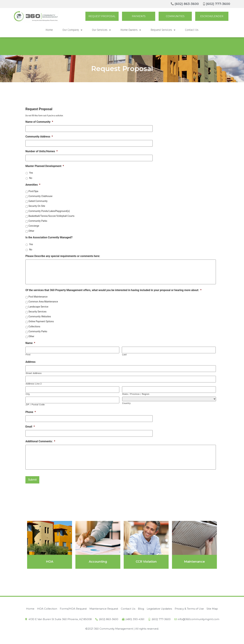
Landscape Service (38, 308)
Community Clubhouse (40, 195)
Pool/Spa (33, 190)
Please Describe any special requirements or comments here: (63, 255)
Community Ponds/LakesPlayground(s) (49, 210)
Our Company (72, 30)
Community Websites (40, 318)
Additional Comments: (40, 439)
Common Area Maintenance (43, 303)
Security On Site (37, 205)
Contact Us (192, 30)
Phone (31, 410)
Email (30, 425)
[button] (102, 16)
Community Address (39, 136)
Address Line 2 (34, 383)
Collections (34, 327)
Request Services (163, 30)
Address (30, 362)
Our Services (101, 30)
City (28, 393)
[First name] (72, 351)
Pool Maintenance (38, 298)
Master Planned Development (45, 165)
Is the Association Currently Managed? (49, 236)
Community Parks (38, 220)
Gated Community (38, 200)
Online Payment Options (41, 322)
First (28, 355)
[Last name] (169, 351)
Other (31, 229)
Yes (31, 171)
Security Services (37, 313)
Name (30, 344)
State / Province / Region (136, 393)
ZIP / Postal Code (35, 403)
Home (49, 30)
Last (124, 355)
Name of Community (39, 122)
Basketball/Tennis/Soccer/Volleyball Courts (51, 215)
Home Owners (131, 30)
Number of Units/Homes (42, 150)
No (31, 177)
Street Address (34, 373)
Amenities (33, 183)
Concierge (34, 224)
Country (126, 402)
